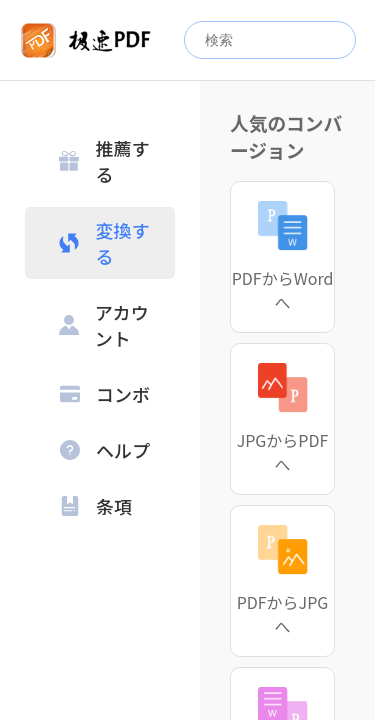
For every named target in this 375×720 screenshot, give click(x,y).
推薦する (104, 161)
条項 (96, 506)
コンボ (105, 394)
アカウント (104, 325)
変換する (104, 243)
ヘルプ (105, 450)
